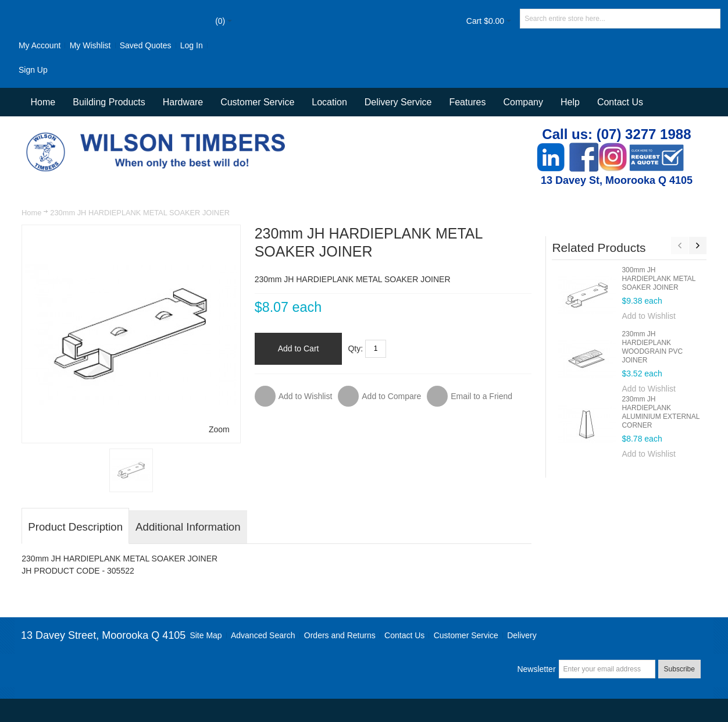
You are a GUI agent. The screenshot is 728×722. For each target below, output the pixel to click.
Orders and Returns (340, 635)
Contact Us (620, 102)
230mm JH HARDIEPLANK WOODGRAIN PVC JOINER (652, 347)
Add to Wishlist (649, 316)
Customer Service (466, 635)
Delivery (522, 635)
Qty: (355, 348)
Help (570, 102)
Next (698, 246)
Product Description (75, 527)
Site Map (206, 635)
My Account (40, 45)
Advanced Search (263, 635)
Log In (192, 45)
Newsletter (536, 669)
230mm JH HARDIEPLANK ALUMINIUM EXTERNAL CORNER (661, 412)
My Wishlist (90, 45)
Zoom (219, 429)
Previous (680, 246)
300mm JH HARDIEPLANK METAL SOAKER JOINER (659, 279)
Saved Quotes (146, 45)
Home (31, 213)
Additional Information (188, 527)
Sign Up (33, 70)
